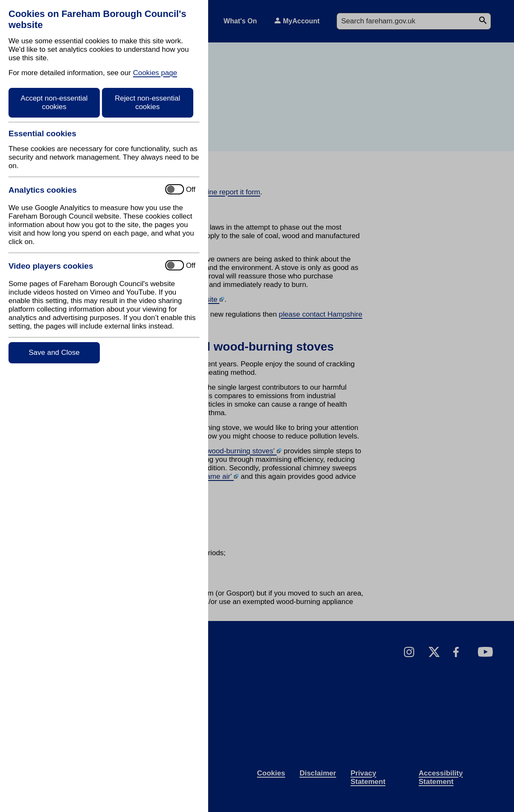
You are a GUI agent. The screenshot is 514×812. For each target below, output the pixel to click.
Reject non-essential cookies (147, 103)
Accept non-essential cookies (54, 103)
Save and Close (54, 353)
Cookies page (155, 73)
